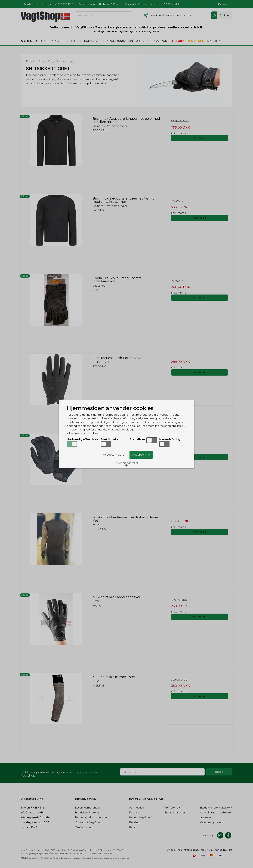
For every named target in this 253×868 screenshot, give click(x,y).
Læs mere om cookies (83, 433)
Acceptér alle (141, 455)
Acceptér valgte (114, 455)
